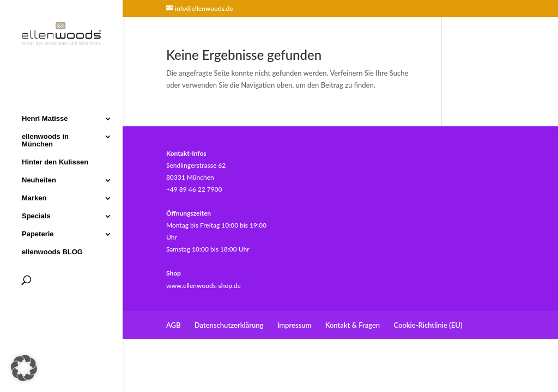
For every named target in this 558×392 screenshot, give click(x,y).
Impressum (295, 325)
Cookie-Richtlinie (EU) (428, 325)
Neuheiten (39, 179)
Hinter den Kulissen (55, 161)
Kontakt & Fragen (353, 325)
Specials (36, 215)
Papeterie (38, 233)
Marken (34, 197)
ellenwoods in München (45, 139)
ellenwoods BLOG (52, 251)
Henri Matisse (45, 118)
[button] (24, 368)
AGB (174, 325)
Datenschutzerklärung (229, 325)
